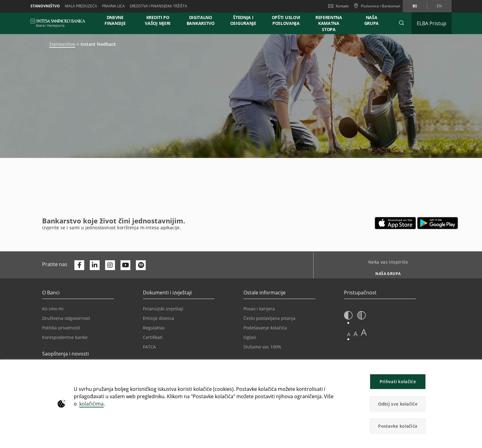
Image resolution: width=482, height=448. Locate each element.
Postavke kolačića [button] (398, 426)
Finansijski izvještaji (163, 309)
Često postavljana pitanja (269, 318)
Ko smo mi (53, 309)
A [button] (349, 334)
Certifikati (153, 337)
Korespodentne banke (65, 337)
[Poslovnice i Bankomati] (377, 6)
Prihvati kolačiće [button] (398, 381)
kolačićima (91, 404)
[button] (401, 23)
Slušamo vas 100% (262, 347)
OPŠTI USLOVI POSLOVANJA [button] (286, 20)
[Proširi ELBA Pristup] (432, 23)
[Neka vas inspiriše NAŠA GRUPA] (386, 272)
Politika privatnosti (61, 328)
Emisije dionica (158, 318)
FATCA (149, 347)
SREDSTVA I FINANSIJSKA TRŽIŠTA (158, 6)
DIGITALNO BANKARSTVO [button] (201, 20)
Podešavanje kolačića (265, 328)
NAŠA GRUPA (372, 20)
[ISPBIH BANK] (59, 23)
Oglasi (250, 337)
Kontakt (338, 6)
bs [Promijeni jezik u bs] (415, 6)
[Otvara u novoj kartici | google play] (438, 223)
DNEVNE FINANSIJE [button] (115, 20)
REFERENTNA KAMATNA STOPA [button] (329, 23)
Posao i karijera (259, 309)
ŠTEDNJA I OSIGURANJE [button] (243, 20)
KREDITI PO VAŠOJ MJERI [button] (158, 20)
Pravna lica (113, 6)
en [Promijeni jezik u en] (439, 6)
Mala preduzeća (81, 6)
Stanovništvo (45, 6)
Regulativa (154, 328)
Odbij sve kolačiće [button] (398, 404)
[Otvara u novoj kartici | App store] (395, 223)
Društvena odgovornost (66, 318)
